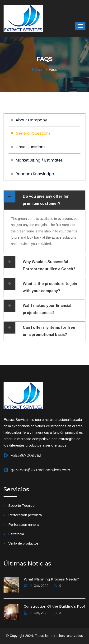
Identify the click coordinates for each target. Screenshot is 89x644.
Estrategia (16, 534)
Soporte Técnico (21, 505)
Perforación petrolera (25, 515)
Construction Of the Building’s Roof (54, 606)
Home (38, 70)
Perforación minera (23, 524)
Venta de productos (23, 543)
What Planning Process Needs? (51, 579)
